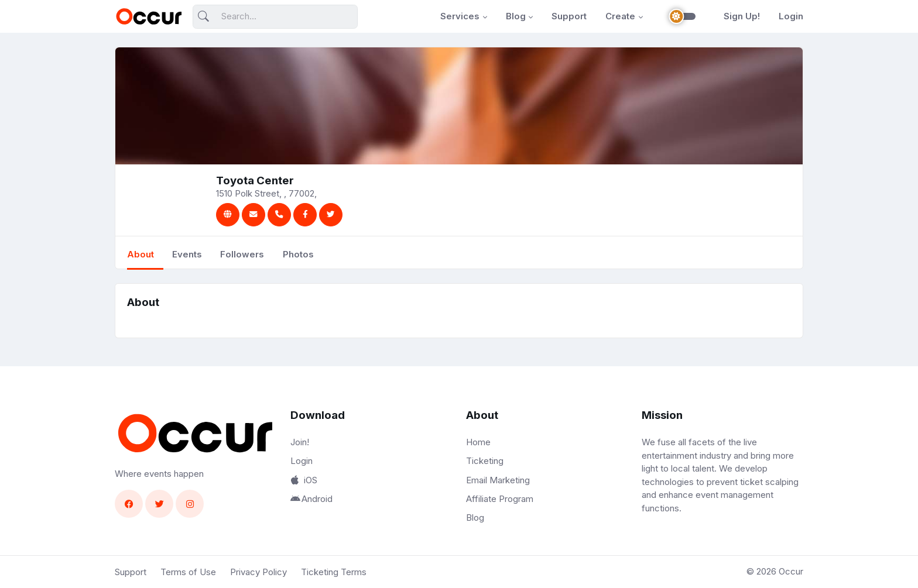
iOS (304, 480)
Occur (791, 571)
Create (620, 16)
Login (791, 16)
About (141, 254)
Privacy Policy (258, 572)
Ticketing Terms (334, 572)
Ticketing (485, 461)
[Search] (275, 17)
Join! (300, 442)
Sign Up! (742, 16)
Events (187, 254)
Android (311, 499)
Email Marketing (498, 480)
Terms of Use (188, 572)
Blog (516, 16)
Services (460, 16)
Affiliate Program (500, 499)
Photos (298, 254)
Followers (242, 254)
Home (478, 442)
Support (569, 16)
